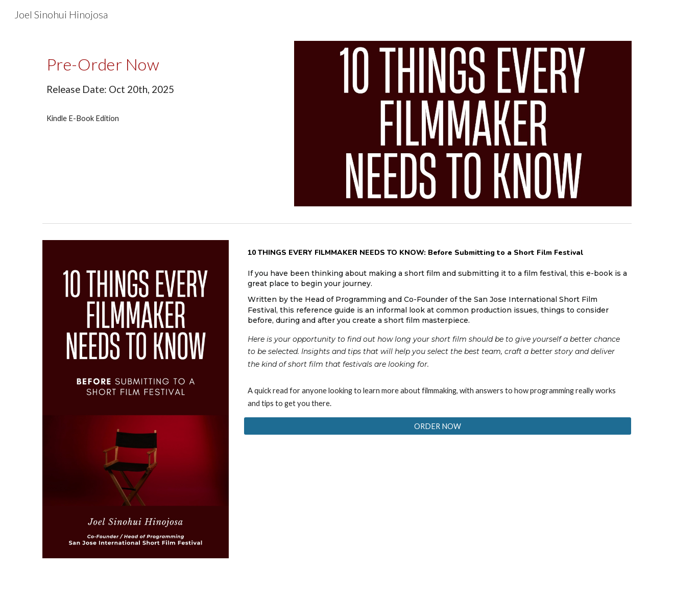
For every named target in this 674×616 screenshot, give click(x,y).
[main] (161, 73)
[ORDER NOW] (438, 426)
